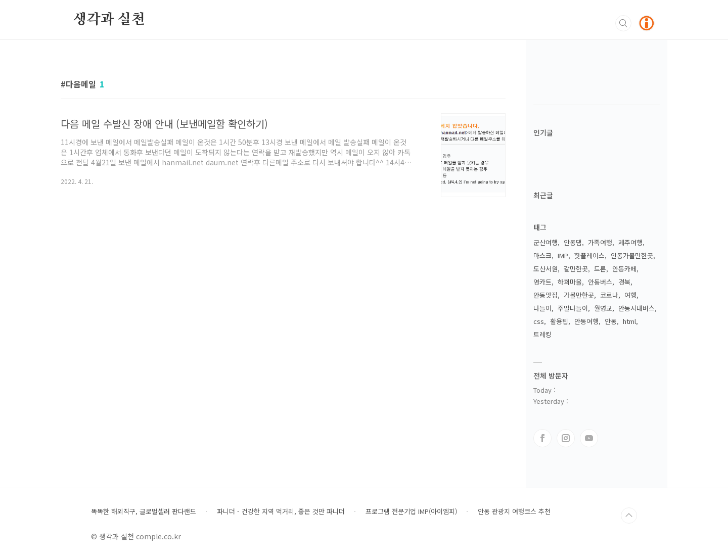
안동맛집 (545, 295)
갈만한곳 (576, 269)
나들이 (542, 308)
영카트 (542, 282)
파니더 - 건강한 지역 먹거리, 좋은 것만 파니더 (281, 511)
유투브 (589, 438)
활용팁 (559, 321)
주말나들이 (573, 308)
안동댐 (573, 242)
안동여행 (586, 321)
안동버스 (600, 282)
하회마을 (570, 282)
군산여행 (545, 242)
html (629, 321)
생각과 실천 (109, 20)
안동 (611, 321)
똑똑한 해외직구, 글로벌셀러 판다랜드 (144, 511)
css (539, 321)
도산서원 (545, 269)
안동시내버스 (636, 308)
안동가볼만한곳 (632, 255)
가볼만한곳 (579, 295)
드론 (600, 269)
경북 (624, 282)
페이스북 (542, 438)
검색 (623, 23)
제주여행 (630, 242)
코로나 (609, 295)
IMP (563, 255)
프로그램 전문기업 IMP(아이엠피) (411, 511)
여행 (630, 295)
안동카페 (624, 269)
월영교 (603, 308)
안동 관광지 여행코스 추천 (514, 511)
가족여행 (600, 242)
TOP (629, 516)
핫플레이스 (589, 255)
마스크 (542, 255)
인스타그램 (566, 438)
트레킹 (542, 334)
